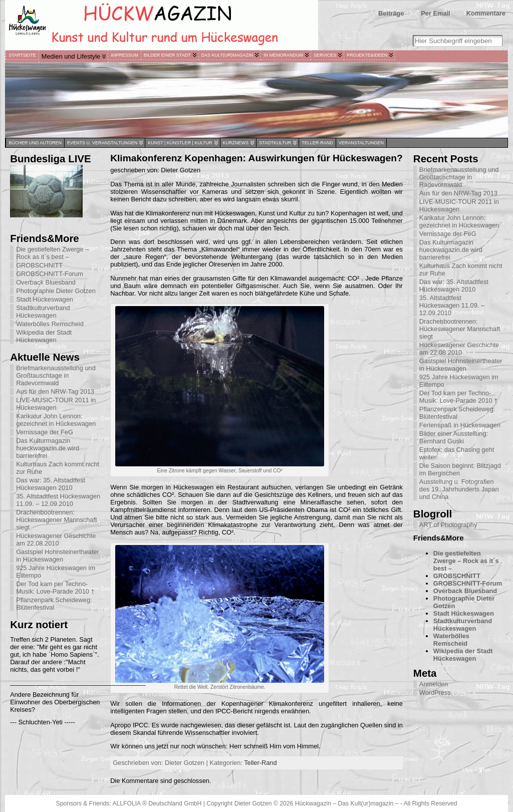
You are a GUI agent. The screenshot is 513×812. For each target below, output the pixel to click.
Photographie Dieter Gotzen (56, 291)
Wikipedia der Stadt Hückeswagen (44, 336)
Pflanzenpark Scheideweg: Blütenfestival (54, 604)
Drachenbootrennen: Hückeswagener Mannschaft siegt (56, 520)
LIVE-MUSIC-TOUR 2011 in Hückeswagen (56, 404)
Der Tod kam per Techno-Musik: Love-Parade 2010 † (55, 588)
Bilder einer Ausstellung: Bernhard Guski (454, 437)
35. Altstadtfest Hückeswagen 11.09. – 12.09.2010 (58, 500)
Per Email (435, 13)
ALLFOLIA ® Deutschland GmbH (158, 803)
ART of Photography (448, 525)
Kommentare (486, 13)
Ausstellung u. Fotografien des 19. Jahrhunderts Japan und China (459, 489)
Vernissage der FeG (45, 432)
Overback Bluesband (46, 282)
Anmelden (434, 684)
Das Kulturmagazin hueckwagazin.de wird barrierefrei (48, 448)
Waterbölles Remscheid (50, 324)
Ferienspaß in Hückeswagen (460, 425)
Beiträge (391, 13)
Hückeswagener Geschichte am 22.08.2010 (56, 539)
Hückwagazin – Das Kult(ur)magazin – (347, 803)
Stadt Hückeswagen (45, 299)
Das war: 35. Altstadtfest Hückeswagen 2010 (51, 484)
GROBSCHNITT (39, 265)
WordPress (435, 693)
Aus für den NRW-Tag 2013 (55, 391)
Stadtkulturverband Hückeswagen (43, 312)
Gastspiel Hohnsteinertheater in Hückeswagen (58, 556)
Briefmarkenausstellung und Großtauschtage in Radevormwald (56, 375)
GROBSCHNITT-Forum (50, 274)
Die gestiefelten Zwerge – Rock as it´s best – (52, 253)
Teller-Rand (260, 763)
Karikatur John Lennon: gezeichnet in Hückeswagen (56, 420)
